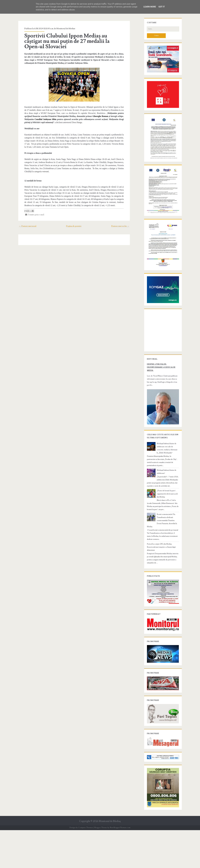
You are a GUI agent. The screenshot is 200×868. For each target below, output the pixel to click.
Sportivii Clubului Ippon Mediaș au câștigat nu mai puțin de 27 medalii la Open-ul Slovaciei (72, 41)
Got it (162, 7)
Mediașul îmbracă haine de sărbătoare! (168, 510)
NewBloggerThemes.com (120, 865)
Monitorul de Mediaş (110, 859)
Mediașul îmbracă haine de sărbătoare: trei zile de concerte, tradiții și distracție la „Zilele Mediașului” (168, 489)
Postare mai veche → (124, 223)
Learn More (150, 7)
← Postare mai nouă (24, 223)
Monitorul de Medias (63, 29)
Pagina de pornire (74, 223)
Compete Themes (86, 865)
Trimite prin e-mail (32, 212)
